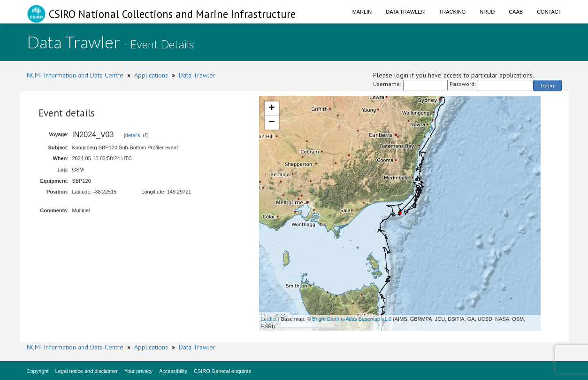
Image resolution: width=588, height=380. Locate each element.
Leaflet (269, 319)
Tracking (453, 12)
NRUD (487, 12)
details (133, 135)
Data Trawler (405, 12)
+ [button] (271, 109)
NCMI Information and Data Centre (75, 75)
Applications (151, 75)
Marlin (362, 12)
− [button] (271, 123)
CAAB (516, 12)
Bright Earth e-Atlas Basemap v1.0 (352, 319)
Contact (549, 12)
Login (547, 85)
